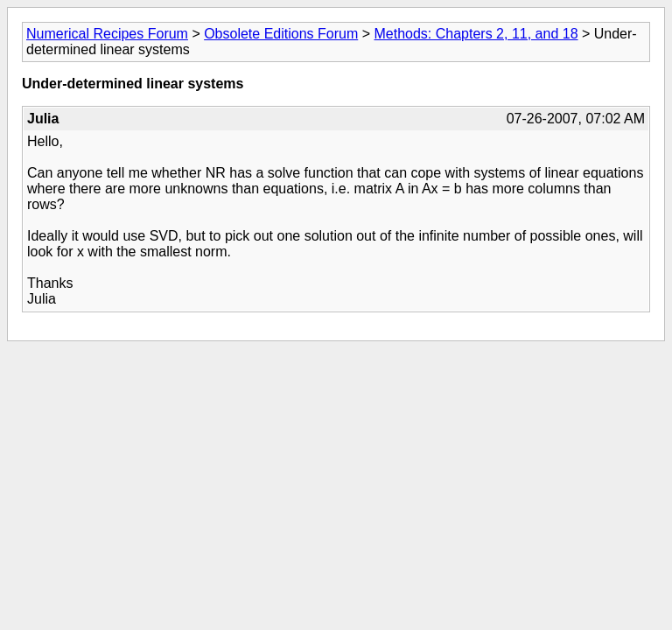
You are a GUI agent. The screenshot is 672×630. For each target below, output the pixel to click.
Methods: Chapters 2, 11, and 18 (476, 34)
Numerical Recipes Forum (107, 34)
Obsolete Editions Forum (281, 34)
